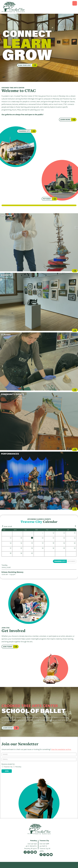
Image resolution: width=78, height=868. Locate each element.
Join (7, 771)
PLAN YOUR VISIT (25, 65)
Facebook (25, 852)
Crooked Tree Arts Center (13, 7)
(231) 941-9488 (44, 844)
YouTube (32, 852)
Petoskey (47, 199)
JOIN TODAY (7, 647)
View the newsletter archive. (61, 749)
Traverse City (24, 131)
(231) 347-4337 (32, 844)
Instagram (29, 852)
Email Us (35, 852)
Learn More (65, 120)
